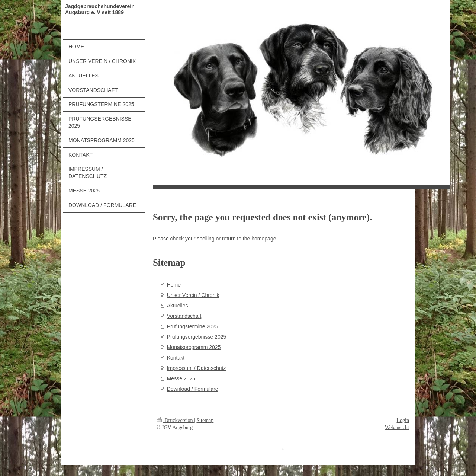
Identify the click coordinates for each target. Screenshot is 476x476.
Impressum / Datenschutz (197, 368)
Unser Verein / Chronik (193, 295)
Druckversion (175, 420)
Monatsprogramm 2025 (194, 347)
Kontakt (176, 358)
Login (403, 420)
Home (174, 285)
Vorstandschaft (184, 316)
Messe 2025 (181, 378)
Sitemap (205, 420)
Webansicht (397, 427)
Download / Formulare (193, 389)
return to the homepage (249, 239)
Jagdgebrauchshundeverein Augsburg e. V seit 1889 (100, 9)
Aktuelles (178, 306)
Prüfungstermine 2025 (193, 326)
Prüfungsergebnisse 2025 (197, 337)
